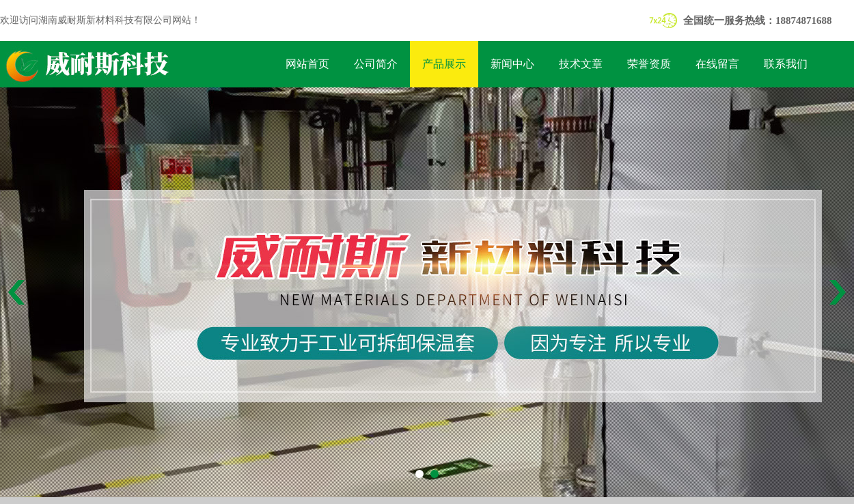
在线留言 (717, 64)
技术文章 (581, 64)
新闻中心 (512, 64)
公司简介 (376, 64)
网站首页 (307, 64)
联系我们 (786, 64)
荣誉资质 (649, 64)
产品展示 (444, 64)
